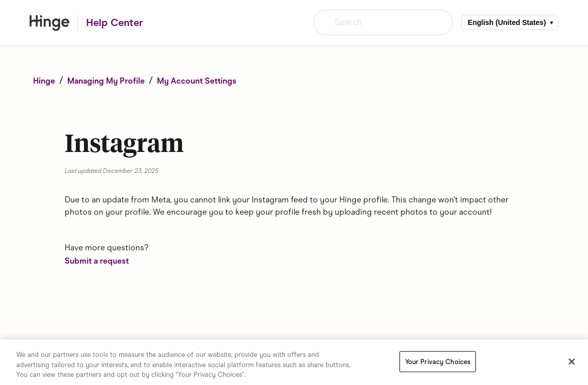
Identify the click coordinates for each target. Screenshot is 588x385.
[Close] (572, 362)
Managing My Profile (106, 81)
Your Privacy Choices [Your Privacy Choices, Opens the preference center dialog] (438, 362)
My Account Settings (197, 81)
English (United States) (507, 22)
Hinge (44, 81)
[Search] (383, 22)
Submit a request (97, 261)
